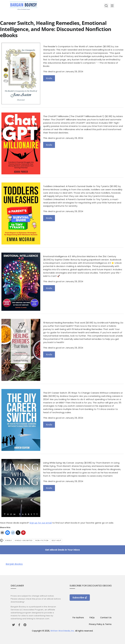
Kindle (49, 78)
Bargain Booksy (14, 564)
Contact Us (106, 618)
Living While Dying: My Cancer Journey (63, 463)
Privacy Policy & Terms (100, 624)
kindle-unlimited (24, 540)
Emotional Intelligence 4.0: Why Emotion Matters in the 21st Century (80, 256)
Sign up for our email (41, 523)
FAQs (92, 618)
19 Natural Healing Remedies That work (64, 323)
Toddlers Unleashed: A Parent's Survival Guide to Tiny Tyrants (76, 186)
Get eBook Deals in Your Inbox (62, 550)
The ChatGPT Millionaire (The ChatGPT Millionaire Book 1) (74, 116)
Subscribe (80, 598)
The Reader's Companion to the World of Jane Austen (73, 46)
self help (56, 540)
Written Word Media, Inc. (62, 631)
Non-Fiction (42, 540)
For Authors (78, 618)
